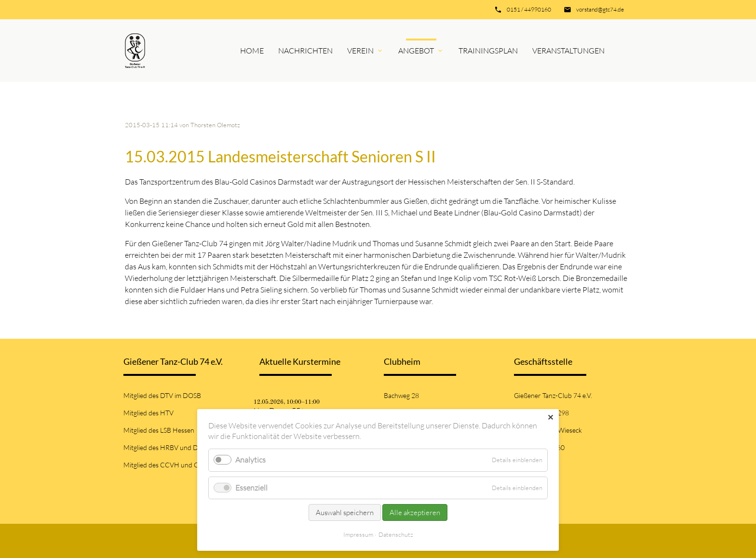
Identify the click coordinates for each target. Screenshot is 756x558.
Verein (360, 51)
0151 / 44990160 (529, 9)
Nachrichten (305, 51)
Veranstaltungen (568, 51)
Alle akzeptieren (415, 512)
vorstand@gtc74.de (600, 9)
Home (252, 51)
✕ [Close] (550, 417)
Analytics (250, 460)
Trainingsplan (488, 51)
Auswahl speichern (345, 512)
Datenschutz (396, 534)
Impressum (358, 534)
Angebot (416, 51)
